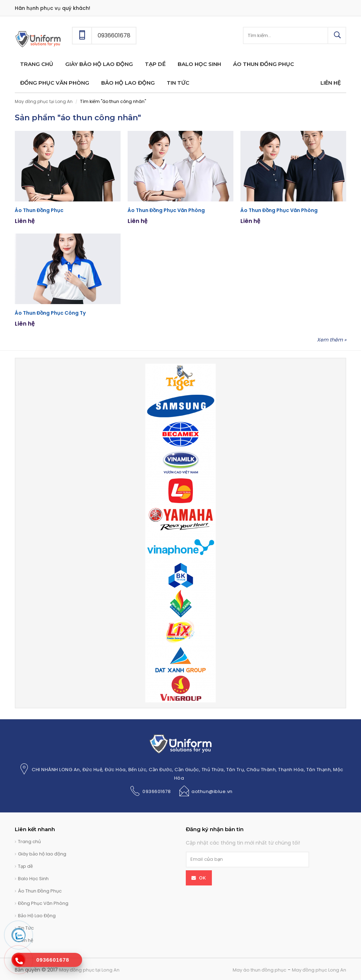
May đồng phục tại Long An (44, 101)
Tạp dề (25, 866)
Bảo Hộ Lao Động (37, 916)
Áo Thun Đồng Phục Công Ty (50, 313)
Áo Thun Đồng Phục (39, 210)
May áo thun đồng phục (259, 970)
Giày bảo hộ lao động (42, 854)
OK (203, 878)
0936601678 (157, 791)
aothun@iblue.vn (212, 791)
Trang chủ (29, 842)
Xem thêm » (332, 340)
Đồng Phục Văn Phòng (43, 903)
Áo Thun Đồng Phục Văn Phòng (166, 210)
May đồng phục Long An (319, 970)
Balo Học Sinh (33, 879)
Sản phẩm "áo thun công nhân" (78, 118)
